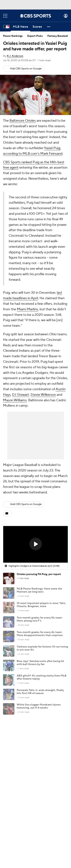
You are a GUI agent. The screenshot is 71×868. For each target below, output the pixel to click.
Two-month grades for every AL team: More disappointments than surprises (40, 634)
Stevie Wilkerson (43, 395)
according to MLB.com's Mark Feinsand (33, 154)
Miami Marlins (27, 309)
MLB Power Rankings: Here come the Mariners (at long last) (39, 590)
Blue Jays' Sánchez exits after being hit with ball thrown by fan (40, 663)
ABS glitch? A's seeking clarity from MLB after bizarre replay (42, 677)
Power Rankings (13, 36)
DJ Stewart (21, 395)
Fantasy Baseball (58, 36)
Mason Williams (15, 400)
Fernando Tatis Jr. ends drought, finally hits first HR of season (40, 692)
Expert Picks (35, 36)
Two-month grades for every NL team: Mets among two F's (40, 619)
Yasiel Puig (52, 148)
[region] (35, 544)
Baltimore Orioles (23, 121)
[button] (49, 27)
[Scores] (37, 27)
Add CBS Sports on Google (26, 69)
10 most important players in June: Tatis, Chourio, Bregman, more (41, 605)
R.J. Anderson (15, 56)
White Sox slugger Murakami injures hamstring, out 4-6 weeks (39, 706)
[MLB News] (20, 27)
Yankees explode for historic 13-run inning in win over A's (42, 648)
